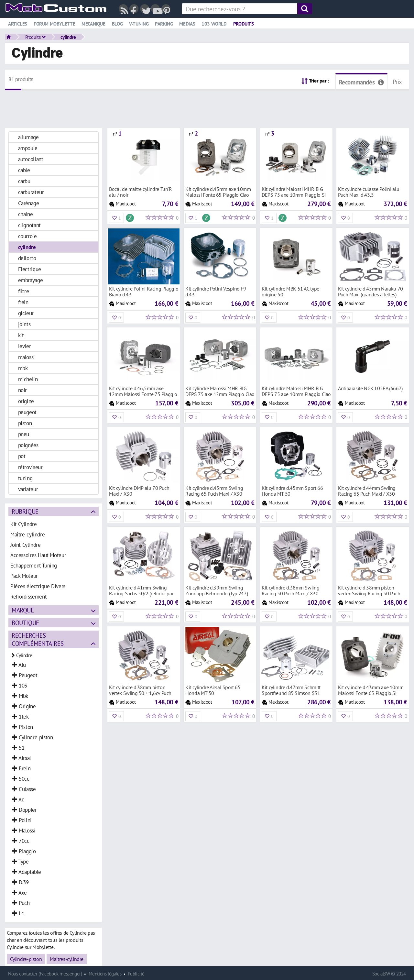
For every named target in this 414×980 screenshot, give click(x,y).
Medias (187, 24)
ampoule (28, 148)
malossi (27, 357)
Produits (244, 24)
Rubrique (25, 511)
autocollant (31, 159)
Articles (18, 24)
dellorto (27, 258)
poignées (28, 445)
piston (25, 423)
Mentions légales (105, 974)
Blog (117, 24)
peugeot (27, 412)
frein (23, 302)
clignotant (29, 225)
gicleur (26, 313)
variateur (28, 489)
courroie (27, 236)
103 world (214, 24)
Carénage (29, 203)
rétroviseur (30, 467)
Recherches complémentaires (38, 639)
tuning (25, 478)
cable (24, 170)
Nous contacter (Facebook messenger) (45, 974)
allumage (28, 137)
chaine (26, 214)
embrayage (31, 280)
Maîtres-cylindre (67, 959)
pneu (24, 434)
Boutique (25, 623)
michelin (28, 379)
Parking (164, 24)
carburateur (31, 192)
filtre (24, 291)
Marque (23, 610)
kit (21, 335)
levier (25, 346)
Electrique (30, 269)
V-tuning (139, 24)
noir (22, 390)
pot (22, 456)
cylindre (68, 37)
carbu (24, 181)
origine (26, 401)
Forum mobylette (54, 24)
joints (24, 324)
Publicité (136, 974)
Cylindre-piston (26, 959)
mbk (23, 368)
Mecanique (93, 24)
